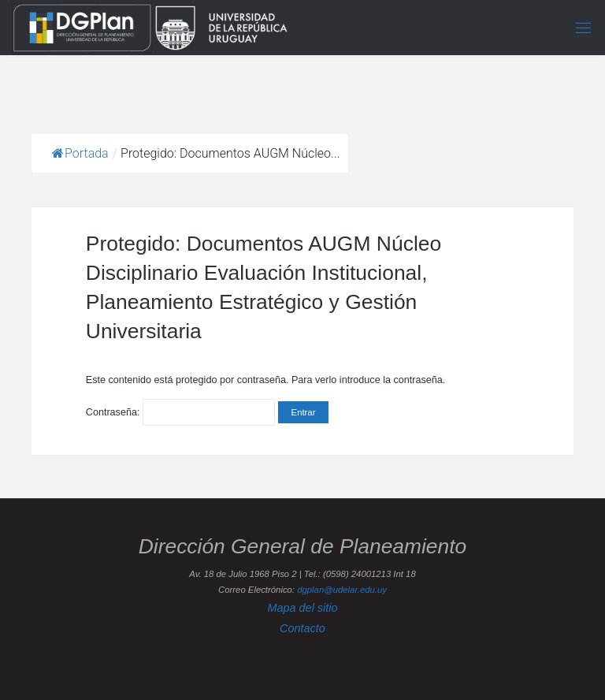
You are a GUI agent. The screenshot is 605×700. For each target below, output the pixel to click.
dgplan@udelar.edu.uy (342, 590)
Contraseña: (180, 412)
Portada (80, 153)
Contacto (302, 628)
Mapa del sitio (302, 608)
